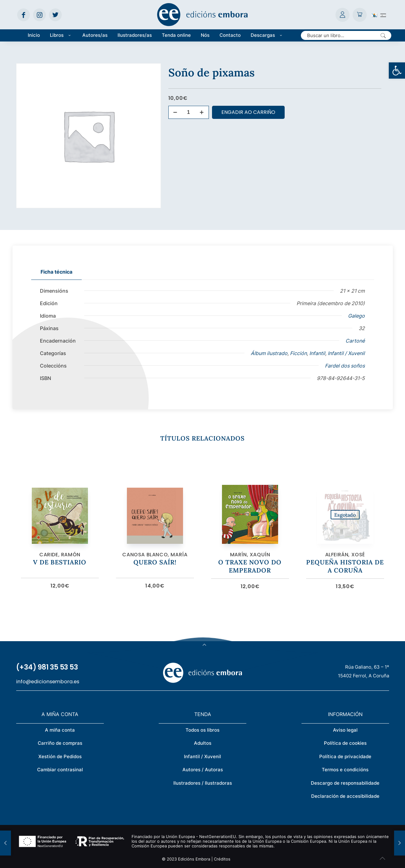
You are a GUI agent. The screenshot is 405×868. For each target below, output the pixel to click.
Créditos (222, 859)
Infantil (317, 353)
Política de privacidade (345, 756)
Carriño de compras (60, 743)
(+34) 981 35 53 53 (47, 667)
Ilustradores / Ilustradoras (203, 783)
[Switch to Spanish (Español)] (383, 15)
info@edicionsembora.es (48, 682)
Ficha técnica (56, 272)
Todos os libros (202, 730)
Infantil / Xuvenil (346, 353)
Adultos (203, 743)
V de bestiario (60, 562)
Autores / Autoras (203, 770)
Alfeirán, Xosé (345, 555)
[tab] (56, 272)
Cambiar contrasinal (60, 770)
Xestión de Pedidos (60, 756)
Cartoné (355, 341)
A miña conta (60, 730)
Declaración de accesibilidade (345, 796)
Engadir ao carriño (248, 112)
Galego (356, 316)
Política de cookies (345, 743)
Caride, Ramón (60, 555)
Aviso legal (345, 730)
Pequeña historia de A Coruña (345, 566)
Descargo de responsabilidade (345, 783)
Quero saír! (155, 562)
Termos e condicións (345, 770)
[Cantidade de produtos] (189, 112)
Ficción (298, 353)
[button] (397, 71)
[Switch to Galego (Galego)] (374, 15)
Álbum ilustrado (269, 353)
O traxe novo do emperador (250, 566)
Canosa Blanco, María (155, 555)
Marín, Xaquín (250, 555)
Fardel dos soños (345, 366)
